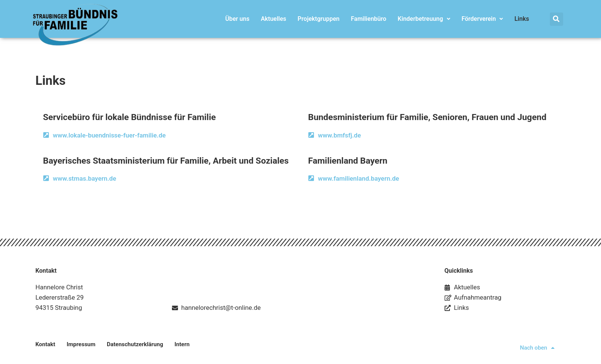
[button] (557, 19)
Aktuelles (274, 19)
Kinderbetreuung (424, 19)
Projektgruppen (319, 19)
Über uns (237, 19)
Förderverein (482, 19)
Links (521, 19)
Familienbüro (369, 19)
